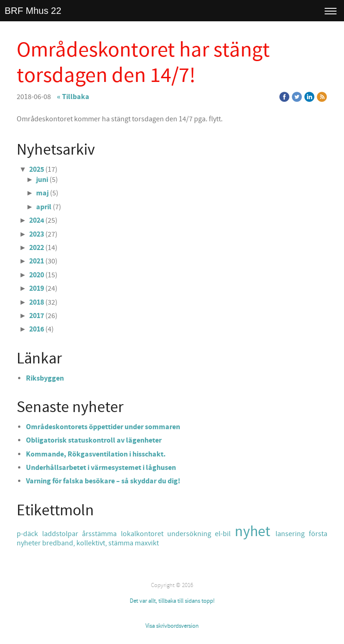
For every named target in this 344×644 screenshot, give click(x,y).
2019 (37, 288)
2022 (37, 248)
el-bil (225, 534)
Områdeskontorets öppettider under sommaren (103, 427)
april (44, 207)
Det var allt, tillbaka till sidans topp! (172, 601)
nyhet (255, 532)
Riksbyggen (45, 378)
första (318, 534)
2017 (37, 316)
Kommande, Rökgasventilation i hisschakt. (96, 454)
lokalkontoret (144, 534)
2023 (37, 234)
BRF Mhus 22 (33, 11)
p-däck (29, 534)
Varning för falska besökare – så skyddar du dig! (103, 481)
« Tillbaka (73, 97)
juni (42, 180)
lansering (292, 534)
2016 (37, 329)
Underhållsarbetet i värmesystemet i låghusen (101, 468)
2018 (37, 302)
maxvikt (147, 543)
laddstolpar (62, 534)
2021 (37, 261)
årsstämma (101, 534)
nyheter (29, 543)
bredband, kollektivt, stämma (88, 543)
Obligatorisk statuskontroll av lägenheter (94, 440)
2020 (37, 275)
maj (42, 193)
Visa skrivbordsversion (172, 626)
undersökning (191, 534)
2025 (37, 169)
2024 (37, 220)
